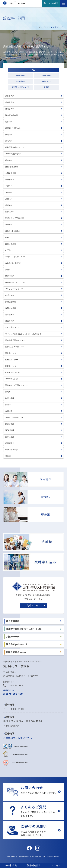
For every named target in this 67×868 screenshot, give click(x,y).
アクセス (56, 865)
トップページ (45, 27)
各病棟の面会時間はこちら (18, 738)
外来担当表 (11, 865)
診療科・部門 (33, 865)
